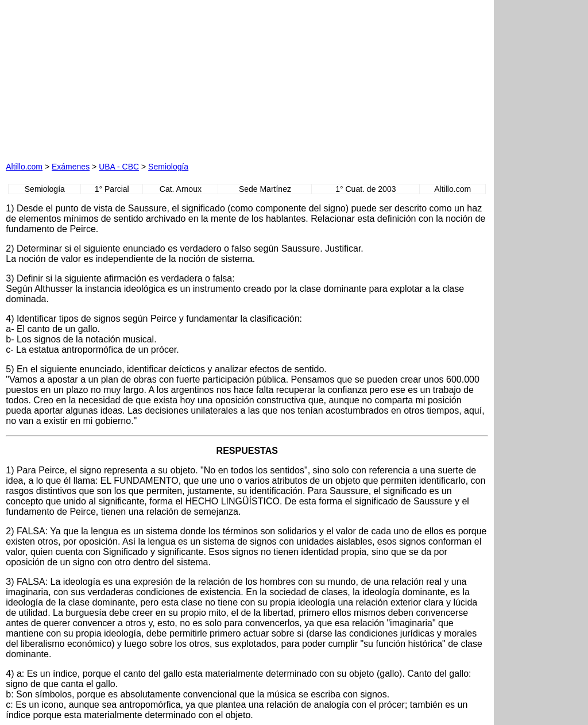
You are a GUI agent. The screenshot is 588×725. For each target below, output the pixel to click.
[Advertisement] (137, 78)
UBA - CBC (119, 167)
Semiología (168, 167)
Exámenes (71, 167)
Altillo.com (24, 167)
